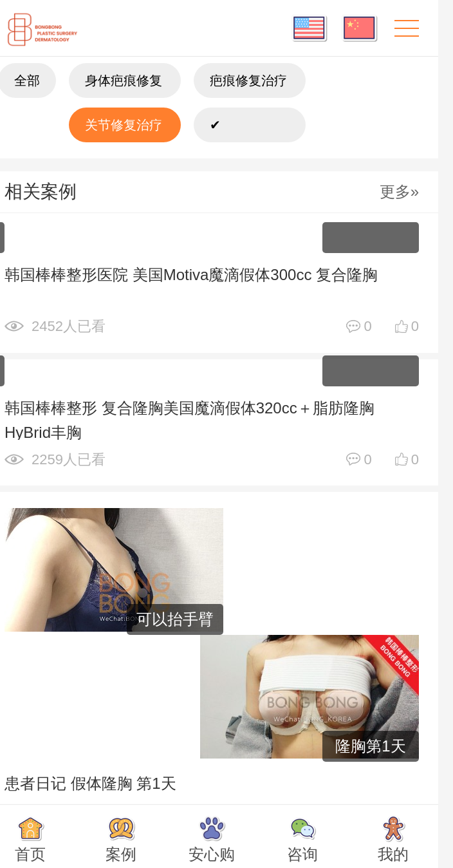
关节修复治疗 (124, 125)
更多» (399, 192)
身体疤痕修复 (124, 80)
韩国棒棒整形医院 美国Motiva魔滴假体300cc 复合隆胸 (191, 275)
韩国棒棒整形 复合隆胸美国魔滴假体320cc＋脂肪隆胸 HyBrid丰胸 (190, 420)
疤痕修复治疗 (248, 80)
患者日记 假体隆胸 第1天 (90, 783)
